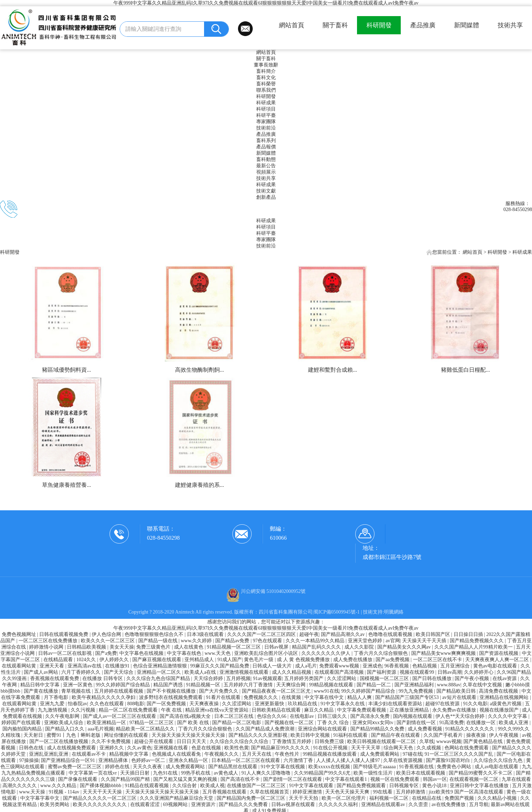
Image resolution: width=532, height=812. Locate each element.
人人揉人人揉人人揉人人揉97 (349, 760)
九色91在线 (166, 773)
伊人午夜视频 (504, 735)
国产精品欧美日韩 (457, 691)
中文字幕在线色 (185, 653)
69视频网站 (176, 804)
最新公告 (266, 166)
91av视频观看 (268, 678)
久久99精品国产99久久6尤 (323, 773)
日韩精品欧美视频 (87, 647)
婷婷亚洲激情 (308, 792)
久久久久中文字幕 (508, 716)
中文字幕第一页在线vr (93, 773)
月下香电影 (57, 697)
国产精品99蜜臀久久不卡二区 (481, 773)
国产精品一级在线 (159, 641)
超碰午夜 (309, 634)
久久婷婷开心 (479, 672)
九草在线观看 (516, 779)
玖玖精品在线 (303, 704)
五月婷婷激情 (411, 792)
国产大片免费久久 (219, 691)
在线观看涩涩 (146, 804)
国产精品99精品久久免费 (378, 729)
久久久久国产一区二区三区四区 (262, 634)
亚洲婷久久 (112, 748)
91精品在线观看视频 (147, 786)
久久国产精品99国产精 (126, 779)
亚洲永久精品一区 (189, 760)
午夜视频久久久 (222, 754)
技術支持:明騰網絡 (383, 612)
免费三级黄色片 (154, 647)
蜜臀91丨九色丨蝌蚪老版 (74, 735)
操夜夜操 (477, 735)
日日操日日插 (469, 634)
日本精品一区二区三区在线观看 (246, 760)
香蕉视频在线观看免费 (55, 678)
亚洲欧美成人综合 (64, 723)
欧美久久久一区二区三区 (108, 641)
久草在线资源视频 (404, 760)
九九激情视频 (53, 710)
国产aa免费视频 (393, 660)
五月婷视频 (238, 678)
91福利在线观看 (351, 735)
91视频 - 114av (65, 792)
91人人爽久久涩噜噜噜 (267, 773)
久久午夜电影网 (63, 716)
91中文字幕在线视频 (283, 767)
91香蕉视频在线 (417, 767)
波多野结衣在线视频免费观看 (171, 697)
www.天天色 (218, 653)
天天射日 (34, 735)
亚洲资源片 (204, 804)
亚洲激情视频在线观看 (245, 672)
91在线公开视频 (331, 748)
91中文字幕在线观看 (312, 786)
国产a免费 (106, 653)
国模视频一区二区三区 (385, 678)
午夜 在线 (172, 710)
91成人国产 (230, 660)
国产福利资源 (382, 672)
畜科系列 (266, 141)
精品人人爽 (360, 697)
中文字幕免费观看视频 (362, 710)
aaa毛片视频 (101, 729)
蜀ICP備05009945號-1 (337, 612)
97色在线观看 (268, 641)
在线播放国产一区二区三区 (257, 786)
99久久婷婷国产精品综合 (369, 691)
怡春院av (78, 704)
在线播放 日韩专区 (103, 678)
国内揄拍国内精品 (23, 729)
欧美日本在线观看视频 (421, 773)
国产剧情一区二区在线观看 (293, 779)
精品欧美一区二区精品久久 (146, 729)
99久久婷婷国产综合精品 (124, 685)
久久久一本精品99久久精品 (316, 641)
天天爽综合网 (292, 685)
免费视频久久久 (261, 697)
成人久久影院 (360, 647)
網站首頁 (292, 25)
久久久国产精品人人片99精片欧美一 (474, 647)
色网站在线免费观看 (467, 748)
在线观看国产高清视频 (340, 672)
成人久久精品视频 (292, 672)
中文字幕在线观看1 (347, 779)
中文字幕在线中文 (325, 697)
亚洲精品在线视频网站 (505, 697)
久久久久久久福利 (339, 804)
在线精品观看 (59, 660)
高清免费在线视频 (499, 691)
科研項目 (266, 109)
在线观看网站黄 (20, 666)
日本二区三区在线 (234, 716)
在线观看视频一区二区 (475, 779)
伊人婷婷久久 (115, 660)
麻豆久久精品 (320, 710)
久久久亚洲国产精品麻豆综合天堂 (177, 798)
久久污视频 (84, 710)
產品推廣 (423, 25)
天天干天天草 (366, 748)
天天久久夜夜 (148, 767)
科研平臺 (266, 115)
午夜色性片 (288, 754)
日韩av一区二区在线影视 (66, 653)
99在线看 (383, 792)
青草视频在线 (77, 691)
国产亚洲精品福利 (415, 685)
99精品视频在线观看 (332, 685)
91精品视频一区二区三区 (234, 647)
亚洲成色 (372, 666)
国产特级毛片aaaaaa (375, 767)
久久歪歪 (419, 804)
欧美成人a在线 (201, 672)
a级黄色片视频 (506, 704)
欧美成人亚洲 (514, 723)
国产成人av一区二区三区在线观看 (120, 716)
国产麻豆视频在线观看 (157, 660)
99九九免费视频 (416, 691)
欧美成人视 (212, 786)
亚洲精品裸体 (114, 760)
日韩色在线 (32, 748)
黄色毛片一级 (259, 660)
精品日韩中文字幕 (41, 685)
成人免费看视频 (426, 729)
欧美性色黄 (237, 748)
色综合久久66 (272, 716)
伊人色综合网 (107, 634)
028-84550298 (163, 538)
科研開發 (379, 25)
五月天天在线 (257, 754)
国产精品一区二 (374, 685)
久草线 (427, 741)
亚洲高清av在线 (85, 666)
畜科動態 (266, 159)
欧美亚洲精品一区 (107, 723)
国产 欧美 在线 (194, 723)
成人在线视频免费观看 (72, 748)
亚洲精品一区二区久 (160, 672)
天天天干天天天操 (103, 792)
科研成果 (266, 103)
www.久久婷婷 (197, 641)
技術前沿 (266, 128)
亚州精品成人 (200, 660)
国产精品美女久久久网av (405, 647)
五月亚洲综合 (456, 666)
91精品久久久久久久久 (470, 729)
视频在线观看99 (418, 672)
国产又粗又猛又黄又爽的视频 (186, 779)
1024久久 (87, 660)
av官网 (393, 641)
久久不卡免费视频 (112, 741)
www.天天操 (33, 792)
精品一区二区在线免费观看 (129, 710)
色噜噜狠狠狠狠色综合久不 (155, 634)
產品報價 (266, 147)
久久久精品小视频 (498, 798)
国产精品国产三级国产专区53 (408, 697)
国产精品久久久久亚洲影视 (259, 735)
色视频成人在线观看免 (177, 754)
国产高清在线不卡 (241, 779)
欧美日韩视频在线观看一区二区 (382, 741)
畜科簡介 (266, 71)
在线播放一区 (482, 723)
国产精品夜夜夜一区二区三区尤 (277, 691)
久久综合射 (185, 786)
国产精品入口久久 (65, 729)
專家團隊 (266, 122)
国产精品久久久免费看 (244, 804)
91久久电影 (475, 704)
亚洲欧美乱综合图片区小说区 (267, 653)
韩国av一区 (435, 779)
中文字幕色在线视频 (142, 653)
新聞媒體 (467, 25)
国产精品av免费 (233, 641)
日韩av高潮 (450, 672)
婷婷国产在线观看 (22, 723)
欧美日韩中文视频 (311, 735)
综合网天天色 (399, 748)
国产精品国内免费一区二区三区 (252, 798)
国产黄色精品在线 (484, 741)
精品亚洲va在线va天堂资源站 (217, 710)
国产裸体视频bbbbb (101, 786)
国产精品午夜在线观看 (396, 735)
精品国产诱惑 (169, 685)
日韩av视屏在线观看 (294, 804)
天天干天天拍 (304, 798)
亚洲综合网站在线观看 (323, 729)
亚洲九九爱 (53, 704)
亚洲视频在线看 (171, 748)
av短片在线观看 (460, 697)
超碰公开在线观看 (154, 741)
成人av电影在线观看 (497, 767)
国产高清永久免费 (371, 716)
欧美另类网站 (55, 804)
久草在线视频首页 (270, 792)
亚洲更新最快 (270, 704)
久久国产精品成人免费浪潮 (266, 729)
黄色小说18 (435, 786)
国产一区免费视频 (167, 704)
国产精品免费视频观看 (362, 786)
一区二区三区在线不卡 (438, 660)
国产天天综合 (119, 672)
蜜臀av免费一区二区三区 (75, 767)
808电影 (136, 704)
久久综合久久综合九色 (499, 760)
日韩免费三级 (330, 741)
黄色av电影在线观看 (496, 666)
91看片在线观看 (224, 697)
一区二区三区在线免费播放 (49, 641)
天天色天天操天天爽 (348, 792)
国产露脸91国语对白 (449, 760)
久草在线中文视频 (483, 685)
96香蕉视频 (397, 666)
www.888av (449, 685)
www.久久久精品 (59, 786)
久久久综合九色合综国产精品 (159, 678)
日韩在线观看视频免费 (64, 634)
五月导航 (479, 804)
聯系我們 (266, 90)
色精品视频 (425, 666)
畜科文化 (266, 78)
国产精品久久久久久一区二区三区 (100, 798)
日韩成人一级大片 (273, 666)
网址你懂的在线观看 (127, 735)
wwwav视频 (449, 741)
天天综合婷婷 (209, 678)
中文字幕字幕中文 (41, 798)
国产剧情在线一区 (417, 723)
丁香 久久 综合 (334, 723)
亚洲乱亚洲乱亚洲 (49, 754)
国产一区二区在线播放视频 (59, 741)
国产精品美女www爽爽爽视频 (444, 653)
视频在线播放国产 (500, 710)
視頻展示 (266, 172)
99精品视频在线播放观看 (330, 754)
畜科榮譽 (266, 84)
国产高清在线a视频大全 (186, 716)
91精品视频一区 (204, 685)
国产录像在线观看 (78, 779)
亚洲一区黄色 (78, 685)
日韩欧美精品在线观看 (277, 710)
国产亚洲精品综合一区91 (69, 760)
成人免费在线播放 (353, 660)
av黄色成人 (227, 773)
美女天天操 (122, 647)
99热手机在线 (196, 773)
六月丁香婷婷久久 (82, 672)
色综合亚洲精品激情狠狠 (161, 666)
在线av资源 (505, 678)
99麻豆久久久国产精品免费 (220, 666)
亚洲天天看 (52, 666)
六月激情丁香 (299, 760)
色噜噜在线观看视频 (391, 634)
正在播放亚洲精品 (410, 710)
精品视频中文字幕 (129, 754)
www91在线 (326, 691)
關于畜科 (335, 25)
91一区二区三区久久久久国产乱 (460, 754)
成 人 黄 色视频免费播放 (304, 660)
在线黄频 (292, 697)
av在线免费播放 (449, 804)
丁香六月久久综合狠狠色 (381, 653)
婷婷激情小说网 (47, 647)
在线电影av (303, 716)
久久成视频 (429, 748)
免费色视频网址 (20, 634)
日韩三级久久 (333, 716)
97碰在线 (413, 754)
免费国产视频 (460, 798)
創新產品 (266, 197)
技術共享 (510, 25)
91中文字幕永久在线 (343, 704)
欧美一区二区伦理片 (344, 798)
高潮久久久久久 (20, 786)
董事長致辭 (266, 65)
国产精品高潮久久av (344, 634)
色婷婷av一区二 (149, 760)
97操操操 (29, 760)
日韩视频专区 (405, 786)
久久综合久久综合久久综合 (240, 741)
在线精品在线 (427, 798)
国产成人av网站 (41, 672)
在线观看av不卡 (89, 754)
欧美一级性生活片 (374, 773)
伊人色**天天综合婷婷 (461, 716)
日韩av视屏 (277, 647)
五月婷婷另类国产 (304, 678)
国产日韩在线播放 (433, 678)
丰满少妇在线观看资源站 (396, 704)
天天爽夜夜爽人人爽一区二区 (498, 660)
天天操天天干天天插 (425, 641)
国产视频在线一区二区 (290, 723)
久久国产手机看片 (444, 735)
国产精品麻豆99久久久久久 (281, 748)
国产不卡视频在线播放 (172, 691)
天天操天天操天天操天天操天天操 (189, 735)
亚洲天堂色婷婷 (366, 641)
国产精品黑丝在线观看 (233, 767)
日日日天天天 (192, 741)
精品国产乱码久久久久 (317, 647)
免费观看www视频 (340, 666)
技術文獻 (266, 191)
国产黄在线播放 (42, 691)
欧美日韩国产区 (434, 634)
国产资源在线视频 (499, 653)
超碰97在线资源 (443, 704)
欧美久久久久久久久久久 (100, 804)
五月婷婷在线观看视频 (119, 691)
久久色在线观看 (107, 704)
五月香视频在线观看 (225, 792)
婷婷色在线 (118, 767)
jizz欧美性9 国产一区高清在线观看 (467, 792)
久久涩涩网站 (342, 678)
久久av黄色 (139, 748)
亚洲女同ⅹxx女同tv (373, 723)
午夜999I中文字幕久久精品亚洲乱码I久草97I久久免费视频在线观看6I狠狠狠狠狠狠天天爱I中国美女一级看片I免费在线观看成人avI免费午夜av (266, 3)
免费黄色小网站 (455, 767)
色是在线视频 (207, 748)
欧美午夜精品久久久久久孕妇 (104, 697)
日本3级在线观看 (206, 634)
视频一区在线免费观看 (395, 779)
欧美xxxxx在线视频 (330, 767)
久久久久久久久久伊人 (327, 653)
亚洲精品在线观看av (384, 804)
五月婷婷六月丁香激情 (249, 685)
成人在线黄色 (189, 647)
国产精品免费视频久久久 (477, 641)
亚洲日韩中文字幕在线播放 (480, 786)
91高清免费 (451, 723)
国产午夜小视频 (472, 678)
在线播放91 (118, 666)
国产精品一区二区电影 (237, 723)
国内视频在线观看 (413, 716)
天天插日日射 (135, 773)
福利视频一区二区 (390, 798)
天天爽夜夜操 (205, 704)
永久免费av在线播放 (455, 710)
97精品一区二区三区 (152, 723)
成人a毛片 (306, 666)
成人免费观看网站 (380, 754)
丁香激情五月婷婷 (292, 741)
